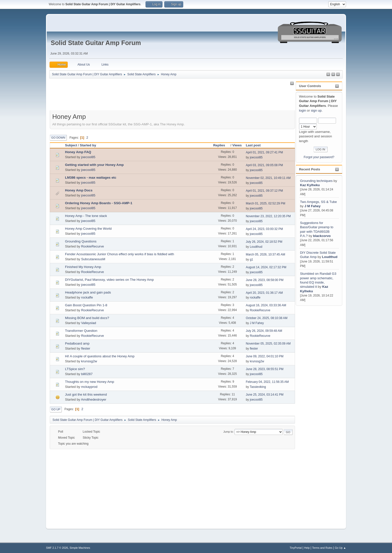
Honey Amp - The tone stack (86, 216)
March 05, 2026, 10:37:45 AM (265, 254)
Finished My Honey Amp (83, 267)
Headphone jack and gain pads (88, 292)
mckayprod (89, 387)
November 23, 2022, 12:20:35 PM (268, 216)
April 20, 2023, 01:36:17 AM (264, 293)
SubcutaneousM (93, 259)
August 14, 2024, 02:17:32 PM (266, 267)
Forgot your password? (319, 157)
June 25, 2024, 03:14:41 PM (265, 395)
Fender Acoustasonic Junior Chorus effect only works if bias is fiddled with (119, 254)
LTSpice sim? (75, 369)
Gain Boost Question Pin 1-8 (86, 305)
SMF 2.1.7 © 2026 (57, 548)
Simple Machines (80, 548)
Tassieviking (258, 387)
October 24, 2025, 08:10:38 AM (267, 318)
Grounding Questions (81, 241)
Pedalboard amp (77, 343)
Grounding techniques (316, 181)
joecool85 (88, 157)
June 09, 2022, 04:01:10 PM (265, 356)
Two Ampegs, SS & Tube (318, 202)
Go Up (56, 409)
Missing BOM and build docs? (87, 318)
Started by (88, 145)
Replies (221, 145)
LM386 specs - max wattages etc (91, 178)
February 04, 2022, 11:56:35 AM (267, 382)
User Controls (310, 86)
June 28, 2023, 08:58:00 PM (265, 280)
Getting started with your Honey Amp (94, 165)
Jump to (228, 432)
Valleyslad (88, 323)
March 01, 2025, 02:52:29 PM (265, 203)
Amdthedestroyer (94, 399)
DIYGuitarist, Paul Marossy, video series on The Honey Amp (109, 280)
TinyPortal (296, 548)
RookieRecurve (92, 246)
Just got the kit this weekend (86, 394)
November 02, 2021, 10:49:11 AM (268, 178)
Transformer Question (81, 331)
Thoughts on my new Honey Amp (89, 382)
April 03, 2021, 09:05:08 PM (264, 165)
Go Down (58, 138)
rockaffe (87, 297)
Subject (71, 145)
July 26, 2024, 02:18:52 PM (264, 242)
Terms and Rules (322, 548)
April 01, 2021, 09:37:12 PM (264, 191)
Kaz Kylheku (310, 185)
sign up (316, 110)
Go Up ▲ (340, 548)
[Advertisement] (316, 382)
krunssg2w (89, 361)
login (302, 110)
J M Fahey (312, 206)
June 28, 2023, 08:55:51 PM (265, 369)
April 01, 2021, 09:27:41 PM (264, 152)
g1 (251, 259)
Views (237, 145)
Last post (253, 145)
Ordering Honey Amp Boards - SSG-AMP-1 (99, 203)
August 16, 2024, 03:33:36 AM (266, 305)
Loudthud (330, 257)
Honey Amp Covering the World (88, 229)
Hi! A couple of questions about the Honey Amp (100, 356)
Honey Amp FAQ (78, 152)
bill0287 (87, 374)
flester (85, 348)
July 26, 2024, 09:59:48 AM (264, 331)
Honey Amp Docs (79, 190)
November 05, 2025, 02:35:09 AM (268, 344)
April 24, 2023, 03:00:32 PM (264, 229)
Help (307, 548)
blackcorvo (322, 236)
